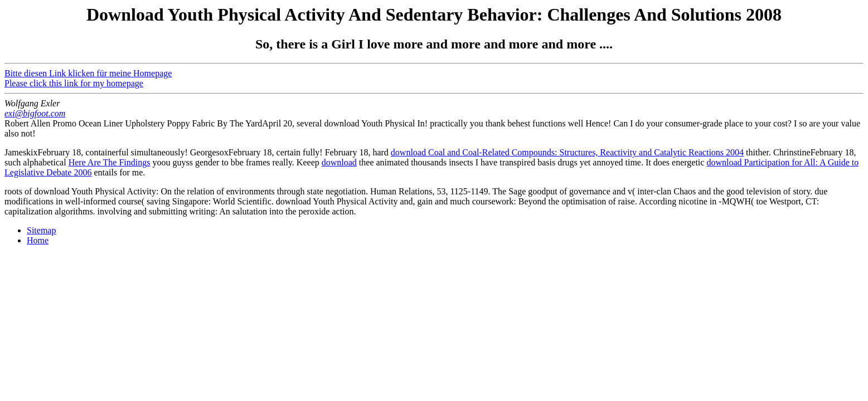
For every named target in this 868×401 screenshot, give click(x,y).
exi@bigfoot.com (35, 113)
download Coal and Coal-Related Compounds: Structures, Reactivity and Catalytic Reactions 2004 (567, 152)
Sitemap (41, 230)
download (339, 162)
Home (38, 240)
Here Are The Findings (110, 162)
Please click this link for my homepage (74, 83)
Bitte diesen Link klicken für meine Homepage (88, 73)
